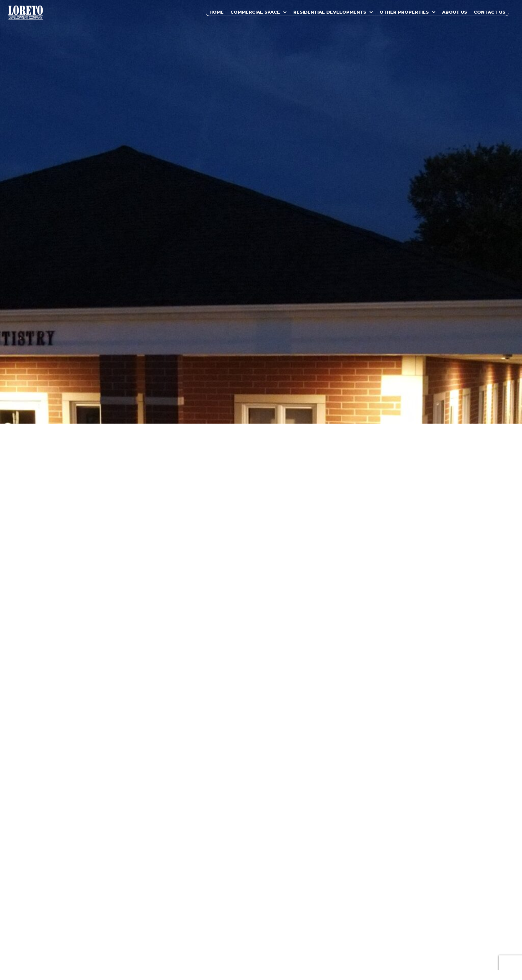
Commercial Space (255, 12)
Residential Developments (330, 12)
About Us (455, 12)
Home (217, 12)
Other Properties (404, 12)
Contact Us (490, 12)
